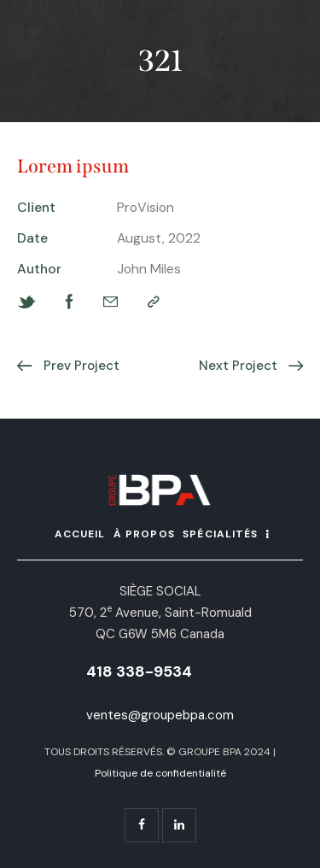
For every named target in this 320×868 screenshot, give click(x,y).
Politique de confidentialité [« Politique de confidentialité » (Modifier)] (160, 773)
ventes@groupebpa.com (160, 715)
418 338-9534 (139, 672)
